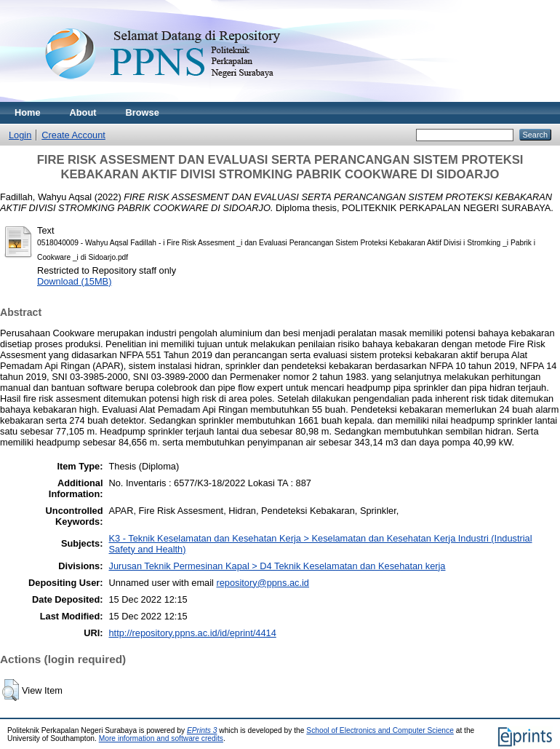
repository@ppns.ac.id (263, 583)
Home (28, 112)
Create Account (73, 135)
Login (20, 135)
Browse (143, 112)
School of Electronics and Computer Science (380, 730)
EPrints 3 (202, 730)
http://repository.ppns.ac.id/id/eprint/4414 (193, 633)
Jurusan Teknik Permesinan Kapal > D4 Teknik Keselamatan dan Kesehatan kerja (277, 566)
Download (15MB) (74, 281)
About (83, 112)
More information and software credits (161, 738)
